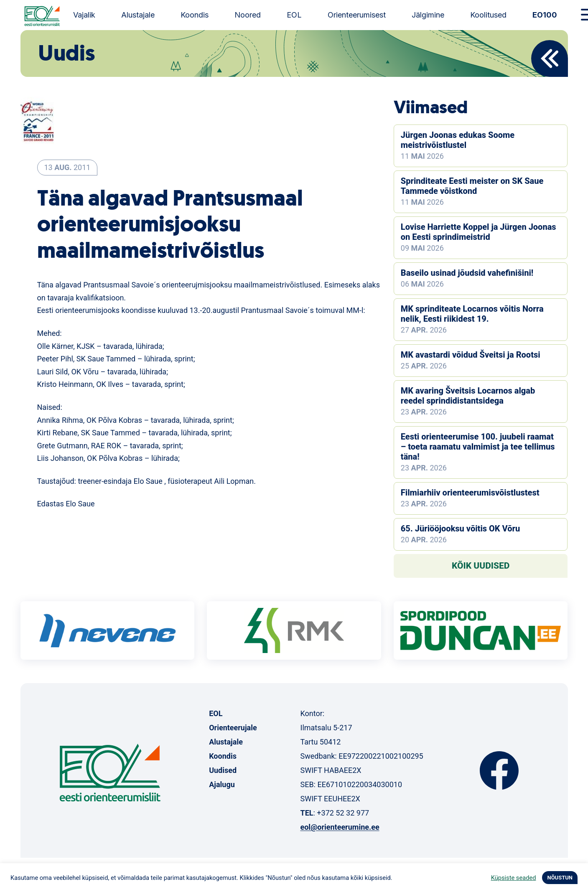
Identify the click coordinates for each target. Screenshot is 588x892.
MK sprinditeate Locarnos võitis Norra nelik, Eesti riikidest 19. (472, 314)
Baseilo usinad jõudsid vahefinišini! (467, 273)
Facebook (499, 770)
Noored (248, 15)
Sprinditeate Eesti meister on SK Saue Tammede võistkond (472, 186)
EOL (294, 15)
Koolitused (488, 15)
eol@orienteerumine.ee (340, 827)
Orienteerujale (233, 728)
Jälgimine (428, 15)
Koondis (195, 15)
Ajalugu (222, 784)
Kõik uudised (481, 566)
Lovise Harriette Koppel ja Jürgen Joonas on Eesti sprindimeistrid (479, 232)
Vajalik (84, 15)
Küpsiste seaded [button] (514, 878)
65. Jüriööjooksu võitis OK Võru (460, 529)
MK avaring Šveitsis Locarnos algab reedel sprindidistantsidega (468, 396)
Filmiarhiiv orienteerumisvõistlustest (470, 493)
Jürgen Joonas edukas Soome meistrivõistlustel (458, 140)
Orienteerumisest (357, 15)
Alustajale (138, 15)
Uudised (223, 770)
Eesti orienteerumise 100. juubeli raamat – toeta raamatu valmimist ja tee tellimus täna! (478, 447)
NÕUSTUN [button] (560, 878)
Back (550, 58)
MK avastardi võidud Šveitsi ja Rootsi (471, 355)
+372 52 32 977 (343, 813)
